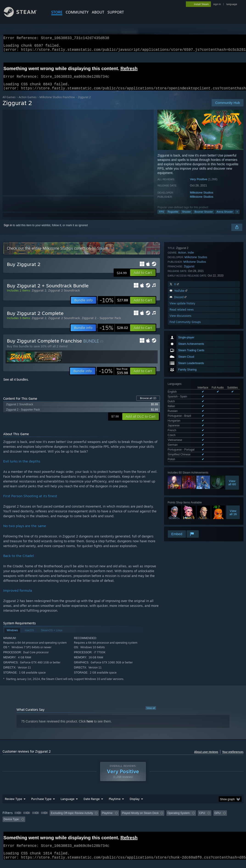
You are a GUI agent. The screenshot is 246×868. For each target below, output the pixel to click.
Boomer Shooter (204, 217)
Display (135, 804)
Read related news (182, 467)
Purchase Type (41, 804)
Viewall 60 (232, 355)
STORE (57, 12)
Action (182, 410)
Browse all (148, 404)
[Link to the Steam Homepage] (24, 16)
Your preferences (233, 757)
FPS (161, 217)
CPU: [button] (202, 819)
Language (67, 804)
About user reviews (206, 757)
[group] (123, 822)
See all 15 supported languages (187, 333)
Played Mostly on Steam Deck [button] (140, 819)
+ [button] (237, 217)
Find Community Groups (185, 479)
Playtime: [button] (108, 819)
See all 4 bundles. (16, 385)
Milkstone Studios (202, 198)
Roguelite (173, 217)
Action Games (28, 103)
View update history (182, 461)
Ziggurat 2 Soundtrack (64, 296)
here (90, 727)
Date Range (92, 804)
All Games (9, 103)
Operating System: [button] (179, 819)
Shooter (186, 217)
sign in (217, 4)
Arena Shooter (225, 217)
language (232, 4)
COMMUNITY (77, 12)
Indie (191, 410)
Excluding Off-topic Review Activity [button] (72, 819)
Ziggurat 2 (39, 296)
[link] (114, 306)
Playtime (115, 804)
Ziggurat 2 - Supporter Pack (101, 323)
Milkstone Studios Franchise (57, 103)
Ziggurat (189, 424)
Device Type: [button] (12, 825)
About (98, 12)
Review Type (13, 804)
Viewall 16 (233, 385)
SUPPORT (116, 12)
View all (151, 714)
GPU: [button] (218, 819)
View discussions (180, 473)
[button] (143, 278)
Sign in (8, 231)
